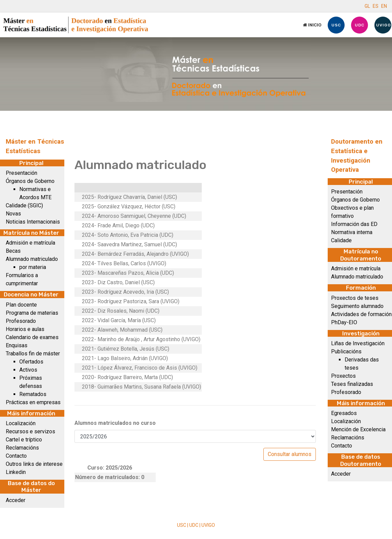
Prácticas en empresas (33, 402)
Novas (13, 214)
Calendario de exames (32, 337)
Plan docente (21, 305)
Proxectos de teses (355, 298)
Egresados (344, 413)
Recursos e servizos (30, 431)
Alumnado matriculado (32, 259)
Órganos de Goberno (30, 181)
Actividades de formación (361, 314)
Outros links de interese (34, 464)
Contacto (16, 456)
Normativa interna (352, 232)
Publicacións (346, 351)
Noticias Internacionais (33, 222)
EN (384, 6)
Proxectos (343, 376)
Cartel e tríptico (24, 440)
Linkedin (16, 472)
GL (367, 6)
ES (376, 6)
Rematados (33, 394)
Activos (28, 370)
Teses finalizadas (352, 384)
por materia (33, 267)
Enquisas (17, 345)
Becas (13, 251)
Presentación (21, 173)
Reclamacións (22, 448)
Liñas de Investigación (358, 343)
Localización (21, 423)
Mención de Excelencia (358, 429)
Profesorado (21, 321)
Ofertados (31, 362)
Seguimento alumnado (357, 306)
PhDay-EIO (344, 322)
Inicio (312, 25)
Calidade (341, 240)
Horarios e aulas (25, 329)
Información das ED (354, 224)
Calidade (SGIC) (24, 205)
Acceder (16, 500)
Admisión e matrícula (30, 243)
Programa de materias (32, 313)
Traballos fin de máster (33, 354)
